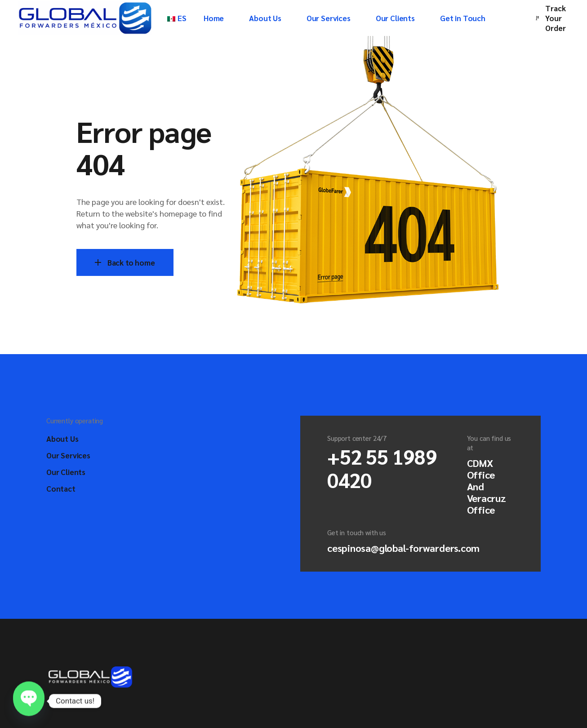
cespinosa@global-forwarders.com (403, 548)
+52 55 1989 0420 (382, 468)
